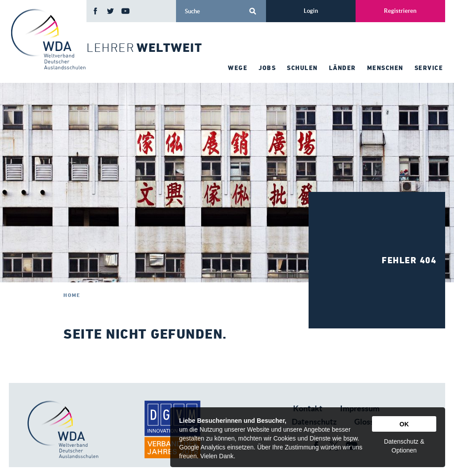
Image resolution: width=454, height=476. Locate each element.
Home (72, 295)
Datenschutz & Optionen (404, 446)
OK (404, 424)
